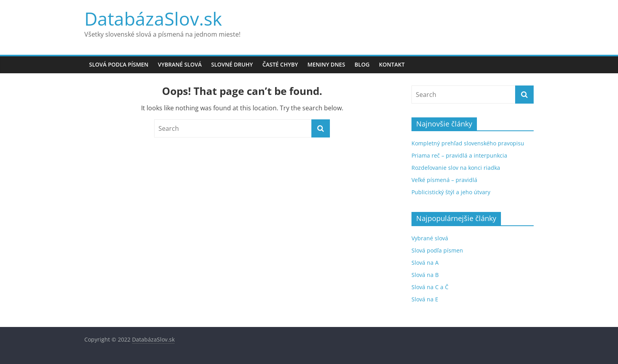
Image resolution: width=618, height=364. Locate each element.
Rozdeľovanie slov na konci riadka (456, 168)
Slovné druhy (232, 64)
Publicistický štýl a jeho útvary (451, 192)
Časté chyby (280, 64)
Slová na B (425, 275)
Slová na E (425, 299)
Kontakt (392, 64)
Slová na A (425, 263)
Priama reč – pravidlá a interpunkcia (459, 155)
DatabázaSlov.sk (153, 19)
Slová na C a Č (430, 287)
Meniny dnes (326, 64)
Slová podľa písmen (119, 64)
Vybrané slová (180, 64)
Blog (362, 64)
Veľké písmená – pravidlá (444, 180)
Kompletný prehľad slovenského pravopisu (468, 143)
